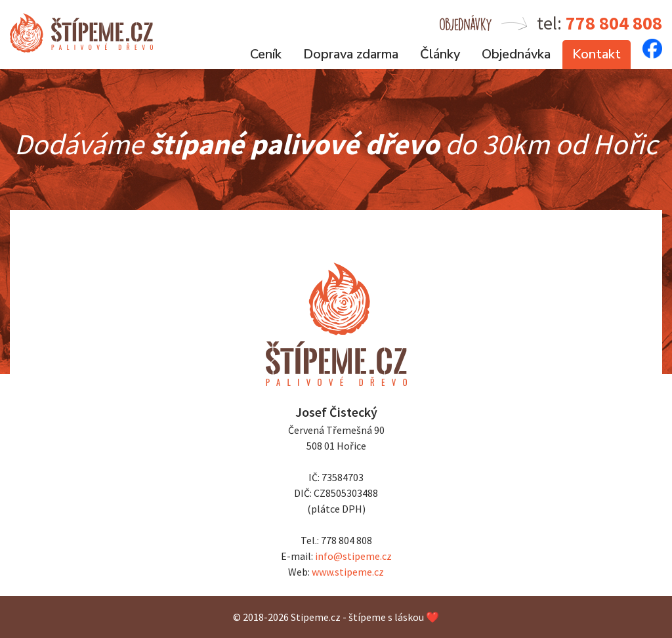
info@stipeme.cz (353, 556)
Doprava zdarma (351, 54)
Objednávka (516, 54)
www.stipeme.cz (348, 572)
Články (440, 54)
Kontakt (597, 54)
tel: (599, 23)
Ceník (266, 54)
